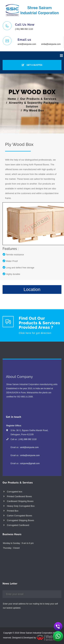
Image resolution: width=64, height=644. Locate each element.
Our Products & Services (38, 99)
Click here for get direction (35, 333)
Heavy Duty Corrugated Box (19, 506)
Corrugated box (13, 492)
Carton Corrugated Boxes (18, 516)
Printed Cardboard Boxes (18, 496)
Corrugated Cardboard (16, 525)
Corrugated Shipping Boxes (19, 520)
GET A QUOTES (32, 65)
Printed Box (11, 511)
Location (32, 289)
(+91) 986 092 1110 (24, 29)
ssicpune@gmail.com (30, 463)
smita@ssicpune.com (51, 44)
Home (12, 99)
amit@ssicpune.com (27, 44)
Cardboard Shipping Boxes (18, 501)
